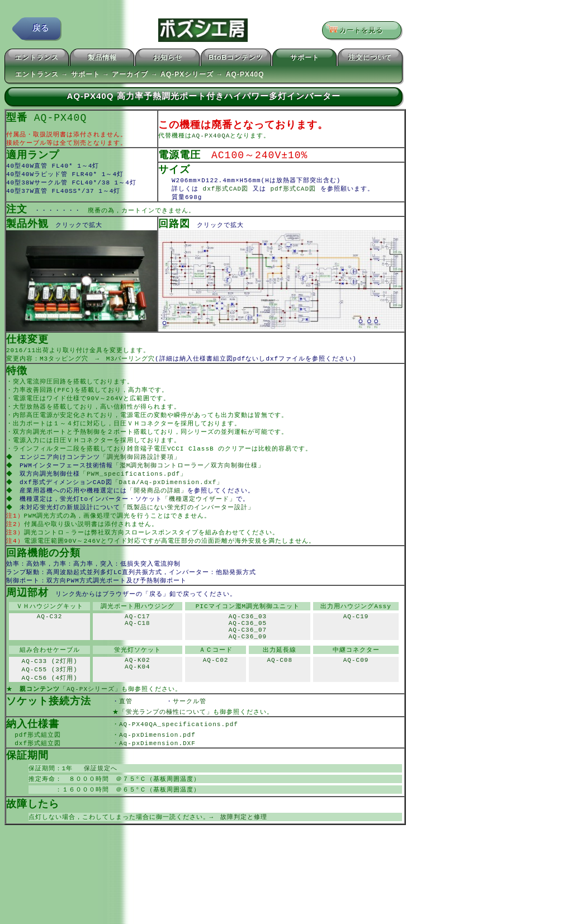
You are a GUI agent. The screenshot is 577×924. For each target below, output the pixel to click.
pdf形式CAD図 (295, 194)
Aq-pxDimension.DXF (157, 779)
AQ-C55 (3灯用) (50, 701)
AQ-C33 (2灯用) (50, 692)
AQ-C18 (138, 650)
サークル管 (196, 735)
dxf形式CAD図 (226, 194)
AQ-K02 (138, 692)
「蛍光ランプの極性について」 (166, 746)
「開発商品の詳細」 (158, 507)
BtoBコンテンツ (236, 59)
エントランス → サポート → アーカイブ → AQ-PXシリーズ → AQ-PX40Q (139, 76)
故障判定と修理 (244, 856)
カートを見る (358, 31)
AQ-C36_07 (248, 658)
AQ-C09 (356, 692)
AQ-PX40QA (211, 138)
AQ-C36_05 (248, 650)
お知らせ (168, 59)
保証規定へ (97, 805)
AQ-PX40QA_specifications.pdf (179, 759)
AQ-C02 (216, 692)
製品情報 (102, 59)
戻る (41, 30)
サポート (305, 59)
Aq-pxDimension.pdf (157, 770)
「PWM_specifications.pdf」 (134, 489)
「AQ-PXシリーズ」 (91, 722)
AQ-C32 (50, 641)
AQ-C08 (280, 692)
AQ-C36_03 (248, 641)
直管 (143, 735)
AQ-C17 (138, 641)
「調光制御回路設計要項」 (141, 472)
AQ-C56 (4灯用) (50, 710)
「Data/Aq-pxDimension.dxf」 (169, 498)
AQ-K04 (138, 701)
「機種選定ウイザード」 (200, 516)
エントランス (37, 59)
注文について (370, 59)
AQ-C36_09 (248, 667)
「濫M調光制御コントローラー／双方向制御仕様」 (190, 480)
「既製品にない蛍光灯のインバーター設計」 (188, 525)
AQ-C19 (356, 641)
